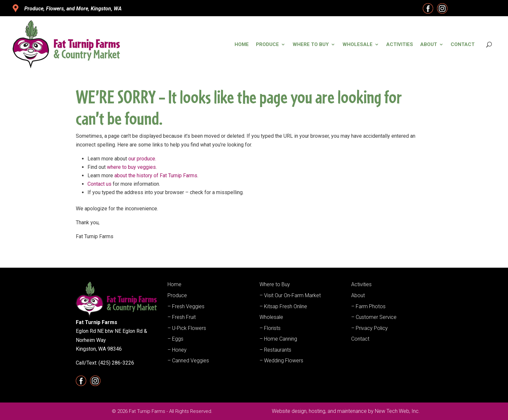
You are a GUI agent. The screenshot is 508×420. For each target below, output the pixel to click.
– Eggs (175, 339)
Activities (400, 44)
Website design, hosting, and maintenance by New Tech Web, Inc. (346, 411)
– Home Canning (278, 339)
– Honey (177, 350)
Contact (463, 44)
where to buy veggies (131, 167)
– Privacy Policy (369, 328)
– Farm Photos (368, 306)
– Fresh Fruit (182, 317)
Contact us (99, 184)
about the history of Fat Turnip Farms (156, 175)
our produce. (142, 159)
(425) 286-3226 (116, 363)
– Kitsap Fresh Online (283, 306)
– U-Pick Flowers (187, 328)
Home (242, 44)
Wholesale (358, 44)
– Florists (270, 328)
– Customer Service (374, 317)
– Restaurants (275, 350)
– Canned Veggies (188, 361)
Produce (267, 44)
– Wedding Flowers (281, 361)
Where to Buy (311, 44)
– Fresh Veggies (186, 306)
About (429, 44)
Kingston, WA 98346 (99, 349)
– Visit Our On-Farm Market (290, 295)
